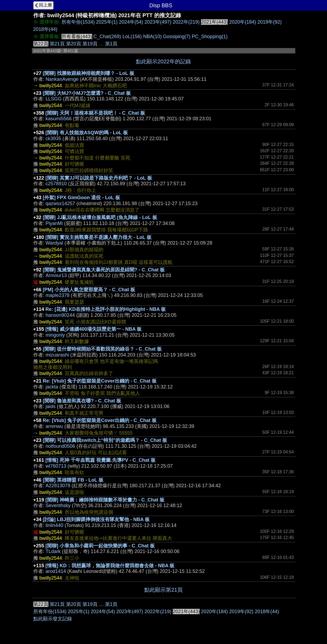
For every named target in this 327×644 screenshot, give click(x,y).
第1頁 (111, 44)
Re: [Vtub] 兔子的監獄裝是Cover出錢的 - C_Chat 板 (100, 381)
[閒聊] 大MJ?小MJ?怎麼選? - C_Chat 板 (87, 93)
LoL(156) (132, 37)
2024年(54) (131, 22)
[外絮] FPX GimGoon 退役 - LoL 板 (81, 198)
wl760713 (56, 466)
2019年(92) (269, 22)
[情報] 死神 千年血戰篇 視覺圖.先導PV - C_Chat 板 (100, 460)
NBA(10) (152, 37)
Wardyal (54, 243)
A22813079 (58, 486)
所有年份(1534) (78, 22)
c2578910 (56, 184)
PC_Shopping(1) (210, 37)
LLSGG (54, 99)
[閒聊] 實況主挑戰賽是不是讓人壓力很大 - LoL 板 (98, 237)
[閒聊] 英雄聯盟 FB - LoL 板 (73, 480)
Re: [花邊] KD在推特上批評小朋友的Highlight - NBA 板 (106, 309)
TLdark (53, 551)
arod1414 (56, 571)
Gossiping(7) (177, 37)
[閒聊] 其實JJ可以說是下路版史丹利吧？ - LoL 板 (99, 178)
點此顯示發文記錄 (53, 619)
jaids (51, 406)
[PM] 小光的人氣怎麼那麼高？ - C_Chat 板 (89, 290)
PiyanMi (54, 223)
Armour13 (56, 275)
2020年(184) (243, 22)
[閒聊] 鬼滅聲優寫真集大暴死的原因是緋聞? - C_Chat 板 (104, 270)
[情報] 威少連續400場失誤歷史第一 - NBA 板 (94, 329)
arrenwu (54, 426)
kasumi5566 (59, 119)
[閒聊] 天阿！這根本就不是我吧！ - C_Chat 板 (95, 113)
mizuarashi (57, 355)
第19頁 (90, 44)
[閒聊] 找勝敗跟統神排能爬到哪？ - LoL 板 (89, 73)
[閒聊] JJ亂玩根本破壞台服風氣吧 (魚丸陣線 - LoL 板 (100, 217)
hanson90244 (60, 315)
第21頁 (57, 44)
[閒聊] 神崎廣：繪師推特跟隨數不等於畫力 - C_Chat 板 (105, 500)
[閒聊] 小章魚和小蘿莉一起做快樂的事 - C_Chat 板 (100, 546)
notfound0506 (60, 446)
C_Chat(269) (107, 37)
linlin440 (55, 525)
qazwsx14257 (60, 203)
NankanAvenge (62, 79)
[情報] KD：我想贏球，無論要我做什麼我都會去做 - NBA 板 (110, 566)
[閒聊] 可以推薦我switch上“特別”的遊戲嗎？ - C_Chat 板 (105, 440)
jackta (52, 387)
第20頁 (74, 44)
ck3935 (53, 139)
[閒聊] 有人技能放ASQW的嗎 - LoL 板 (87, 133)
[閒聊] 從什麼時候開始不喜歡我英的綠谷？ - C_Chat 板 (102, 349)
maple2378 (58, 295)
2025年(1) (107, 22)
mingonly (55, 335)
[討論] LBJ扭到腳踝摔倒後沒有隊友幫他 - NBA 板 (96, 519)
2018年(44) (45, 29)
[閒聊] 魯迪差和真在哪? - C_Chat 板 (82, 401)
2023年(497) (158, 22)
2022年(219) (186, 22)
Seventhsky (58, 505)
